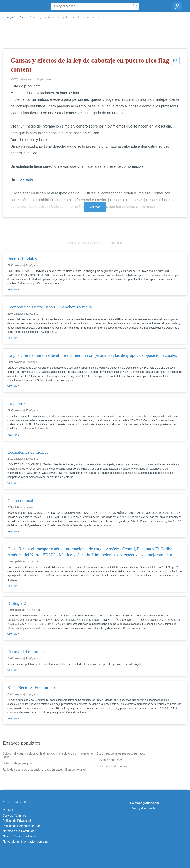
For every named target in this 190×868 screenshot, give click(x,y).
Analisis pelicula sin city (112, 766)
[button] (175, 66)
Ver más (95, 207)
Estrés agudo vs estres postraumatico (121, 754)
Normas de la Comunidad (19, 831)
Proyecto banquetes (110, 760)
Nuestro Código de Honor (19, 836)
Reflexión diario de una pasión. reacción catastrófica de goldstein (45, 770)
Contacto (9, 810)
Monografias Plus (14, 17)
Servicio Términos (14, 815)
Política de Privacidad (17, 821)
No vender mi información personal (26, 842)
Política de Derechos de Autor (22, 826)
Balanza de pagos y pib (18, 763)
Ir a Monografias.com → (146, 803)
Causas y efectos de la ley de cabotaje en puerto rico (65, 17)
